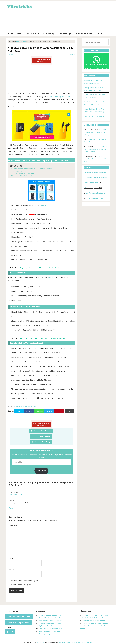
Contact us (69, 642)
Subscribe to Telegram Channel (19, 623)
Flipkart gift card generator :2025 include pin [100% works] (95, 159)
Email (12, 569)
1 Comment (72, 55)
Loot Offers (24, 406)
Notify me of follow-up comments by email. (25, 581)
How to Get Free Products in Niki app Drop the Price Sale (32, 169)
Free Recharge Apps (92, 188)
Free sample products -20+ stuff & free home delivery (95, 132)
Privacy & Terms (80, 642)
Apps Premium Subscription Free (96, 193)
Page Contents (16, 166)
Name (12, 558)
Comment (13, 526)
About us (62, 642)
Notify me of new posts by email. (22, 585)
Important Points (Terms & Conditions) (27, 176)
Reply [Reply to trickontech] (11, 508)
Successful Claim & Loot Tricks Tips (26, 174)
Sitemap (89, 642)
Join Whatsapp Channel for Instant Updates (41, 60)
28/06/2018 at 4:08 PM (17, 495)
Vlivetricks (19, 6)
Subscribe (42, 471)
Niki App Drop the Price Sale (61, 97)
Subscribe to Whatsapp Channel (19, 617)
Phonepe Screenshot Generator (96, 172)
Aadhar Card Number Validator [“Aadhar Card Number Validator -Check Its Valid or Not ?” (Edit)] (95, 621)
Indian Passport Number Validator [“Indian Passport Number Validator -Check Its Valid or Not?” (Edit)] (96, 623)
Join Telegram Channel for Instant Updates (41, 424)
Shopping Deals (32, 406)
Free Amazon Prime (92, 183)
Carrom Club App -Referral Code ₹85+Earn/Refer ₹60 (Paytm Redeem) (96, 149)
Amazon (53, 277)
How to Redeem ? (20, 171)
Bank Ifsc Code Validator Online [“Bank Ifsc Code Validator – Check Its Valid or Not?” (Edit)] (95, 618)
